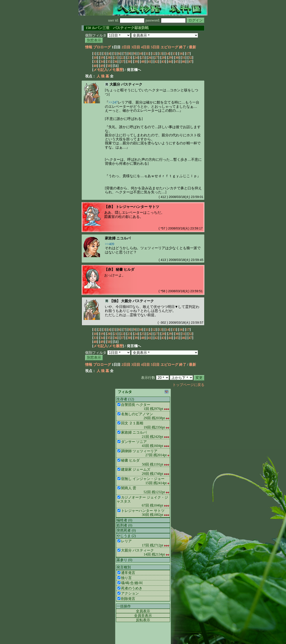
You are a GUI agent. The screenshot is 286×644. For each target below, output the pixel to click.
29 (170, 58)
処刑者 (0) (124, 525)
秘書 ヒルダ (125, 269)
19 (102, 58)
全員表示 (143, 611)
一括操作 (124, 606)
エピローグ (169, 47)
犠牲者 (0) (124, 520)
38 (129, 62)
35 (109, 62)
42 (156, 62)
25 (143, 58)
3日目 (136, 47)
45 (177, 62)
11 (147, 54)
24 (136, 58)
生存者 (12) (125, 399)
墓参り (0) (124, 560)
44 (170, 62)
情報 (89, 47)
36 (116, 62)
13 (161, 54)
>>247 (113, 102)
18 (95, 58)
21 (116, 58)
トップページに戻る (188, 385)
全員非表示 (143, 616)
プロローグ (102, 47)
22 (122, 58)
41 (150, 62)
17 (188, 54)
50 (109, 66)
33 (95, 62)
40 (143, 62)
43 (163, 62)
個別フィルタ (96, 35)
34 (102, 62)
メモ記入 (100, 70)
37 (122, 62)
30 (177, 58)
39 (136, 62)
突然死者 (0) (126, 530)
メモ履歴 (116, 70)
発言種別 (124, 567)
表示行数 (148, 378)
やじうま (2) (126, 536)
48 (95, 66)
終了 (183, 47)
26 (150, 58)
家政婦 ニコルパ (118, 238)
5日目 (155, 47)
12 (154, 54)
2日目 (126, 47)
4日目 (145, 47)
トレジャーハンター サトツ (137, 207)
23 (129, 58)
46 (184, 62)
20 (109, 58)
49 (102, 66)
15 (174, 54)
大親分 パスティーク (126, 84)
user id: (126, 20)
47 (190, 62)
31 (184, 58)
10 (140, 54)
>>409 (110, 244)
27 (156, 58)
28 (163, 58)
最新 (192, 47)
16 (181, 54)
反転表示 (143, 620)
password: (166, 20)
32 (190, 58)
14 (167, 54)
